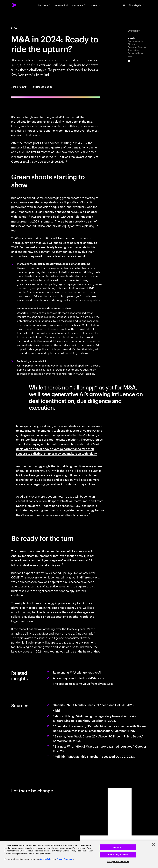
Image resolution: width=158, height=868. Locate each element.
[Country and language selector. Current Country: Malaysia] (137, 5)
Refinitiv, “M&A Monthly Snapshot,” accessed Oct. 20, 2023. (94, 705)
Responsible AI (58, 501)
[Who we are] (79, 5)
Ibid (56, 710)
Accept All (118, 847)
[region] (79, 854)
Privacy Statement (65, 859)
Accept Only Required (118, 855)
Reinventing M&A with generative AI (77, 672)
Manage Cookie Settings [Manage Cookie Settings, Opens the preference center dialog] (118, 862)
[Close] (154, 845)
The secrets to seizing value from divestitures (83, 683)
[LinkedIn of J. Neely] (129, 61)
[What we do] (44, 5)
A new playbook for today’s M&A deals (78, 678)
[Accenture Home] (14, 5)
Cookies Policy (46, 859)
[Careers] (95, 5)
